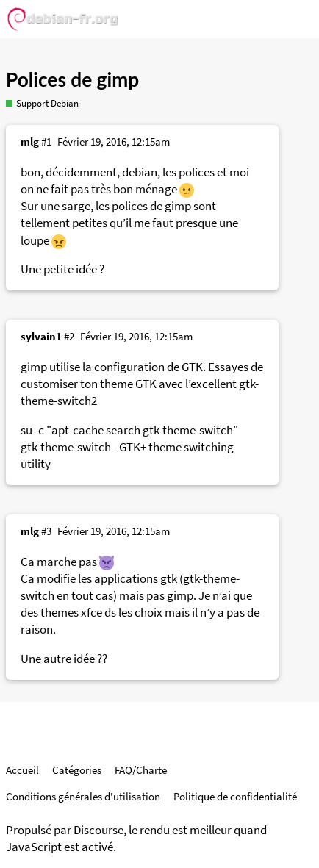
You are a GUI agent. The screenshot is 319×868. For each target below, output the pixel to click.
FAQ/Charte (141, 770)
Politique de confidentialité (235, 796)
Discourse (98, 830)
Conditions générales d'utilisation (83, 796)
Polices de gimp (72, 79)
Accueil (22, 770)
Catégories (77, 770)
